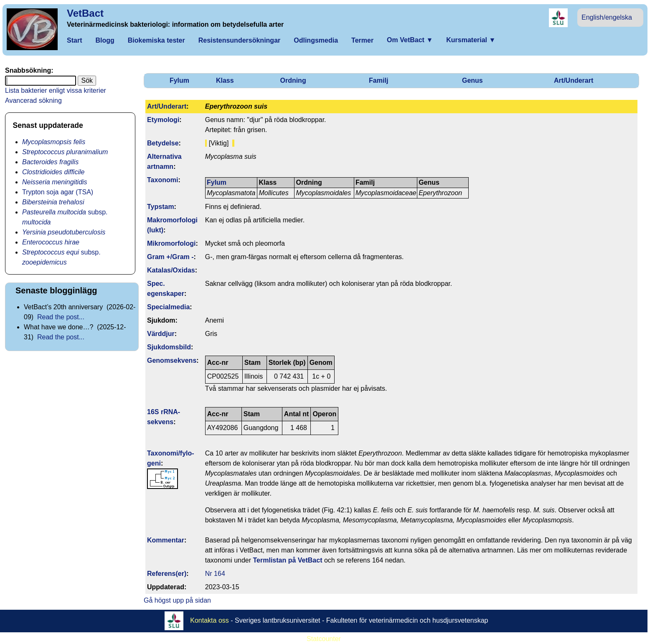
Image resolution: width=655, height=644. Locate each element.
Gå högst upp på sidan (177, 600)
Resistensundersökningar (240, 40)
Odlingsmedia (316, 40)
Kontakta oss (209, 620)
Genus (472, 80)
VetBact (85, 13)
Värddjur (161, 334)
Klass (225, 80)
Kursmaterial (471, 40)
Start (74, 40)
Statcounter (324, 639)
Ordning (293, 80)
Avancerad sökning (33, 101)
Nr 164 (215, 574)
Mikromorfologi (171, 243)
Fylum (179, 80)
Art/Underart (574, 80)
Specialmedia (168, 307)
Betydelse (163, 143)
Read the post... (61, 317)
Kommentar (166, 540)
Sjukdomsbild (169, 347)
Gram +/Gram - (170, 257)
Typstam (161, 207)
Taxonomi (162, 180)
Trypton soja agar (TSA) (58, 192)
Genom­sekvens (172, 360)
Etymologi (163, 120)
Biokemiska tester (156, 40)
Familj (378, 80)
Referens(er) (167, 574)
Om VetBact (410, 40)
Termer (362, 40)
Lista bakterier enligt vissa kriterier (56, 90)
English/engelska (607, 17)
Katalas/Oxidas (171, 270)
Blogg (105, 40)
